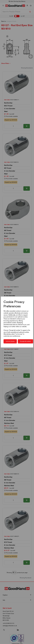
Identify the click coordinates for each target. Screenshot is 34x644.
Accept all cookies (25, 341)
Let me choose (10, 341)
